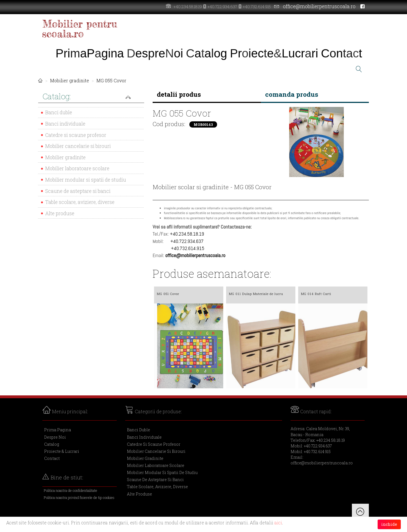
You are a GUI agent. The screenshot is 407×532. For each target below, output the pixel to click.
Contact (52, 458)
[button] (91, 97)
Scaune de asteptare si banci (78, 191)
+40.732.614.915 (257, 7)
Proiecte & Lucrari (62, 451)
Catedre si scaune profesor (76, 135)
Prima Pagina (58, 430)
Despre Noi (55, 437)
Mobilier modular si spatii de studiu (86, 180)
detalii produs (179, 94)
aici (278, 523)
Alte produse (60, 213)
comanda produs (292, 94)
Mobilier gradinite (70, 80)
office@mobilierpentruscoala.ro (319, 6)
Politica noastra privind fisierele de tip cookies (79, 497)
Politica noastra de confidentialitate (71, 490)
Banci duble (59, 112)
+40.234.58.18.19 (188, 7)
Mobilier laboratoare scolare (77, 168)
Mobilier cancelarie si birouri (78, 146)
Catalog (52, 444)
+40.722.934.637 (222, 7)
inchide (389, 524)
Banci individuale (65, 124)
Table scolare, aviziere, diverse (80, 202)
